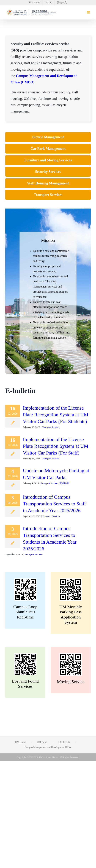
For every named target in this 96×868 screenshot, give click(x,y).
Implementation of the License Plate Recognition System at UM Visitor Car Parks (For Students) (56, 415)
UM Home (20, 742)
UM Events (64, 742)
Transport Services (51, 427)
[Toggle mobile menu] (89, 13)
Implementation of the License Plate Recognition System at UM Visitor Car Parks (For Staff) (56, 446)
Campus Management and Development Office (48, 747)
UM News (42, 742)
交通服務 (64, 483)
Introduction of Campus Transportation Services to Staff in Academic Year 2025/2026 (54, 504)
